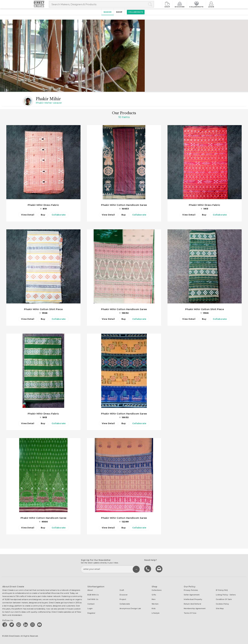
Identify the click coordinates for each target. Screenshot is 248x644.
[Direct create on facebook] (5, 625)
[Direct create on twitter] (12, 625)
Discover (180, 4)
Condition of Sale (224, 599)
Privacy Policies (191, 590)
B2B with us (93, 595)
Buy (43, 215)
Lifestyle (156, 613)
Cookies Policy (222, 604)
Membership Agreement (195, 609)
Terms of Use (190, 613)
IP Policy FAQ (222, 590)
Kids (154, 609)
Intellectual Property (193, 599)
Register (91, 613)
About (90, 590)
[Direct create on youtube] (40, 625)
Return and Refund (192, 604)
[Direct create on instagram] (33, 625)
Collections (157, 590)
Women (155, 604)
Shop (168, 4)
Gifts (154, 595)
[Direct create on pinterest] (19, 625)
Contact (91, 604)
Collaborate (197, 4)
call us (148, 569)
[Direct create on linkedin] (26, 625)
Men (154, 599)
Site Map (220, 609)
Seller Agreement (192, 595)
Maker (107, 12)
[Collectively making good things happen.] (41, 4)
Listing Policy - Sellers (226, 595)
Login (211, 4)
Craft (122, 590)
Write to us (159, 569)
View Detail (28, 215)
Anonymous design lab (130, 609)
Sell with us (93, 599)
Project (123, 599)
